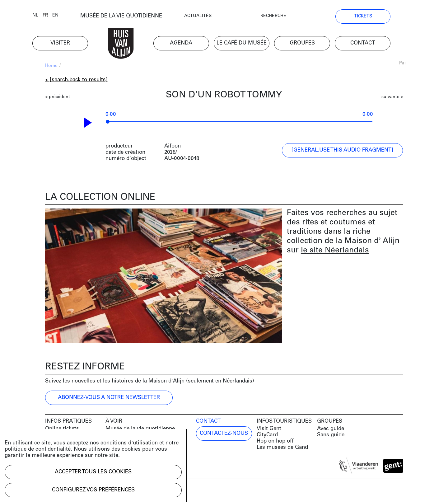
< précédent (58, 98)
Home (51, 67)
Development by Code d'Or (78, 492)
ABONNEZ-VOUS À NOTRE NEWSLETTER (109, 398)
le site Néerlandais (335, 251)
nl (48, 16)
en (68, 16)
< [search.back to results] (76, 81)
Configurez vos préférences (93, 490)
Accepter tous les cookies (93, 472)
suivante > (392, 98)
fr (58, 16)
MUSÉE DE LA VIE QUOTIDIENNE (134, 17)
